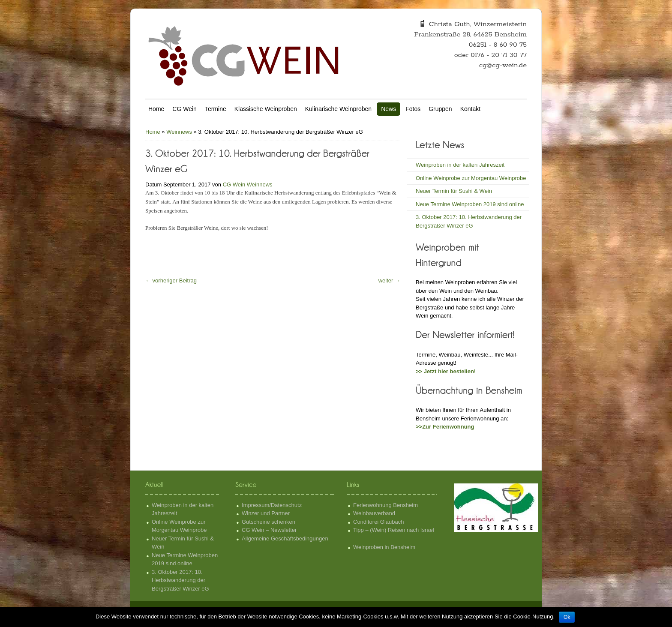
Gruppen (440, 109)
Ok (567, 617)
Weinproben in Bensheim (384, 547)
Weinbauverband (374, 513)
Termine (216, 109)
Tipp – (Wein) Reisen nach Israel (394, 530)
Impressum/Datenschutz (272, 505)
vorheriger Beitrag (171, 280)
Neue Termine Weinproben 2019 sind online (470, 204)
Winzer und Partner (266, 513)
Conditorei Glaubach (379, 522)
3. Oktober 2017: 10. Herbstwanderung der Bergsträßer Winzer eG (180, 580)
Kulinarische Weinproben (338, 109)
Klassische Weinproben (266, 109)
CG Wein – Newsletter (269, 530)
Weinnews (179, 132)
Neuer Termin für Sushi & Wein (454, 191)
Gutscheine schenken (268, 522)
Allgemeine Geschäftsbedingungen (285, 538)
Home (156, 109)
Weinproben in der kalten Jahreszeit (460, 165)
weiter (389, 280)
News (388, 109)
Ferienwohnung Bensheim (385, 505)
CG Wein (184, 109)
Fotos (413, 109)
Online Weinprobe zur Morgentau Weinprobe (471, 178)
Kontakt (470, 109)
